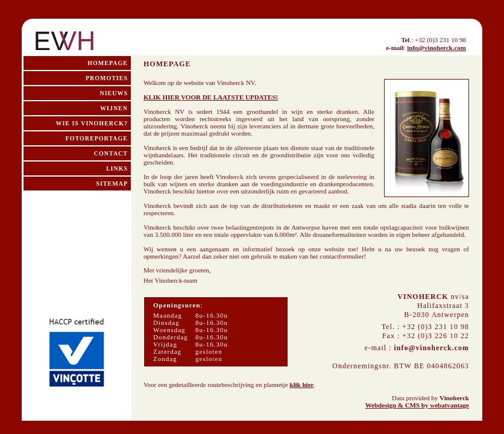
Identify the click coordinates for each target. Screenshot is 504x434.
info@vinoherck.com (436, 48)
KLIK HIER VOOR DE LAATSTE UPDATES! (211, 97)
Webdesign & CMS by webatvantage (417, 405)
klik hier (301, 385)
